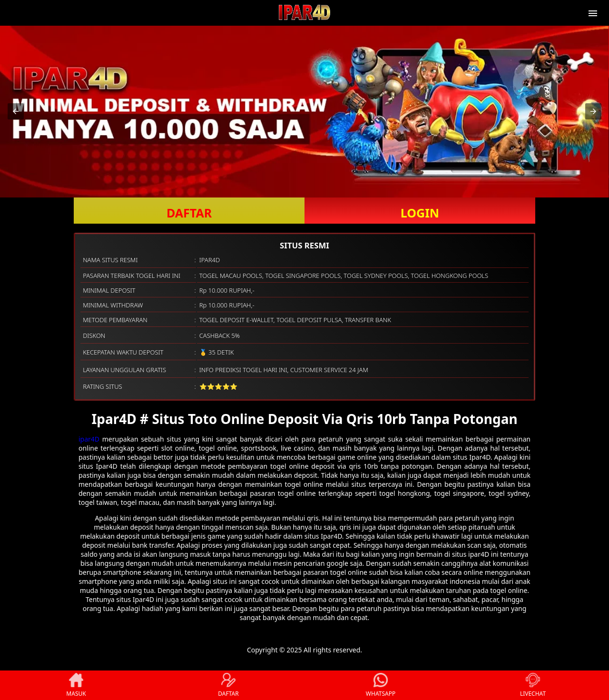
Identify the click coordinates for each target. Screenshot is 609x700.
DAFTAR (189, 213)
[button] (16, 111)
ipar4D (89, 439)
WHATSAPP (381, 685)
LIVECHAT (533, 685)
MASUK (76, 685)
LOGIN (420, 213)
